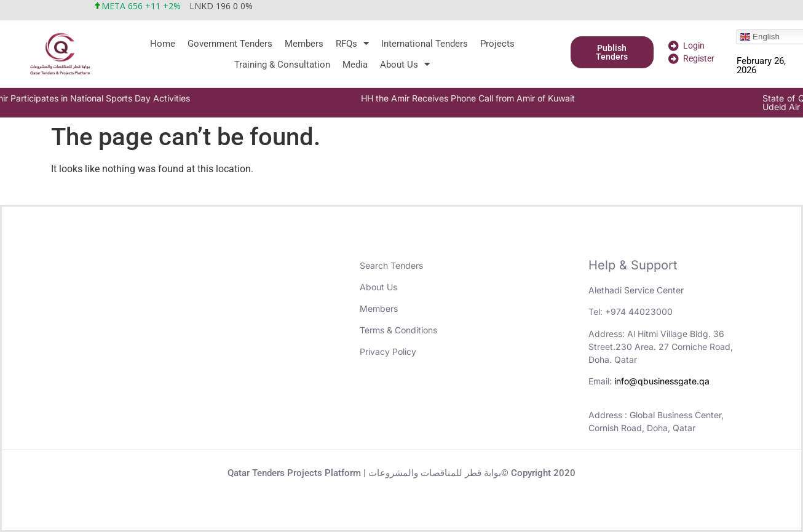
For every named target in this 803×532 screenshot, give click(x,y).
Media (355, 65)
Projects (497, 44)
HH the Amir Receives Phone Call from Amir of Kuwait (500, 98)
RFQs (352, 44)
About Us (405, 65)
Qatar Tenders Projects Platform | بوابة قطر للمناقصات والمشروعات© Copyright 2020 (401, 473)
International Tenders (425, 44)
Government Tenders (230, 44)
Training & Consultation (282, 65)
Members (304, 44)
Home (163, 44)
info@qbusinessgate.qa (662, 381)
